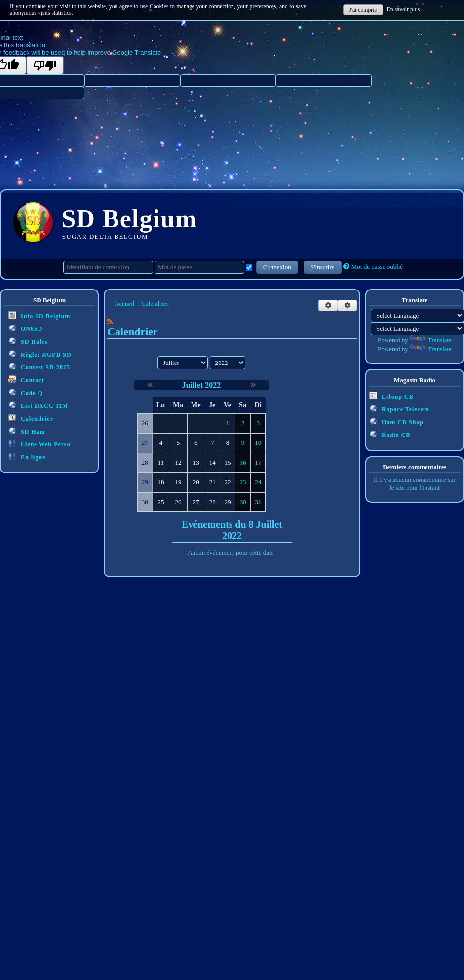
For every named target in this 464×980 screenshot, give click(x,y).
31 (258, 502)
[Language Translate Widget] (417, 315)
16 (243, 462)
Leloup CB (391, 396)
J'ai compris (363, 10)
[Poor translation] (45, 65)
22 (227, 482)
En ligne (27, 456)
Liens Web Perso (39, 444)
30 (243, 502)
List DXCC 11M (38, 405)
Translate (431, 340)
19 (178, 482)
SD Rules (28, 341)
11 (161, 462)
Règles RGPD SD (40, 354)
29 (227, 502)
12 (178, 462)
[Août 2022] (253, 385)
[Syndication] (110, 321)
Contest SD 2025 (39, 367)
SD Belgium (130, 219)
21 (213, 482)
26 (178, 502)
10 (258, 443)
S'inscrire (323, 267)
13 (196, 462)
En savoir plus (404, 10)
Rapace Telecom (399, 409)
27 (196, 502)
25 (161, 502)
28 (213, 502)
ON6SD (25, 328)
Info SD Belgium (39, 315)
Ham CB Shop (396, 421)
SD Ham (27, 431)
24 (258, 482)
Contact (26, 380)
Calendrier (31, 418)
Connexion (277, 267)
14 (213, 462)
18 (161, 482)
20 (196, 482)
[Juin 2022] (150, 385)
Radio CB (390, 434)
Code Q (26, 392)
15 (227, 462)
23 (243, 482)
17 (258, 462)
